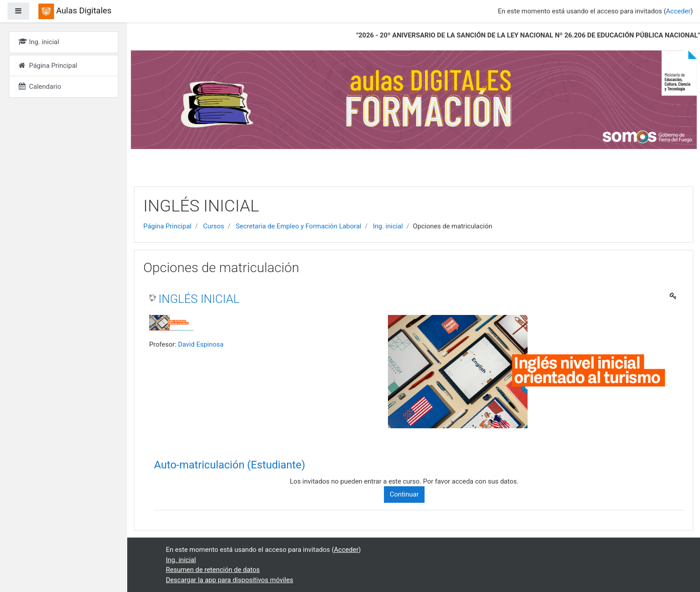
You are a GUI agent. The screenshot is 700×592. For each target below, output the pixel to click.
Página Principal (167, 226)
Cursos (214, 226)
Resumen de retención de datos (213, 570)
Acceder (678, 11)
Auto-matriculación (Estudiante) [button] (230, 465)
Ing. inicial (388, 226)
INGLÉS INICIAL (199, 299)
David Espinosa (201, 344)
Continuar (404, 494)
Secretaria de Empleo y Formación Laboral (298, 226)
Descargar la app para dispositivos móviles (230, 580)
